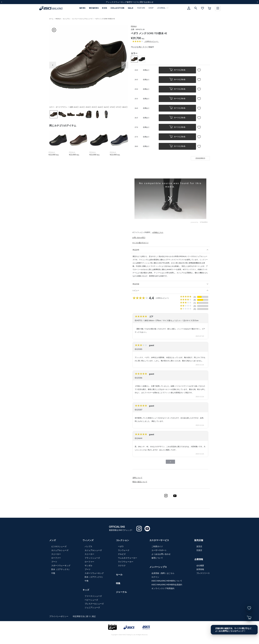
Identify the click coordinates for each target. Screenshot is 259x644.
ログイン (155, 577)
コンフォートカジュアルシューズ (82, 19)
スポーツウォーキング (61, 565)
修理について (157, 558)
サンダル (88, 565)
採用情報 (200, 569)
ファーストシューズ (93, 596)
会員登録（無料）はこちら (163, 573)
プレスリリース (203, 573)
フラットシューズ (92, 558)
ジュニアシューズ (92, 607)
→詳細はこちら (158, 232)
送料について (137, 478)
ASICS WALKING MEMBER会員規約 (167, 585)
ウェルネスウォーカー (128, 558)
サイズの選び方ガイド (140, 243)
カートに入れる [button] (177, 70)
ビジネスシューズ (59, 546)
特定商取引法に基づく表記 (84, 616)
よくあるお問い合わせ (161, 554)
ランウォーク (124, 550)
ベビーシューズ (91, 600)
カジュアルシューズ (60, 550)
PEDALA (58, 19)
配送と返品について (140, 482)
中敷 (53, 573)
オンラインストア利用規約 (163, 588)
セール (119, 574)
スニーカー (56, 554)
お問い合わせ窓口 (139, 238)
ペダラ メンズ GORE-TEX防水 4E (105, 19)
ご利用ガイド (157, 546)
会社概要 (200, 565)
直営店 (199, 546)
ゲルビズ (122, 554)
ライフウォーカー (126, 562)
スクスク (122, 565)
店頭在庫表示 (200, 158)
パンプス (88, 546)
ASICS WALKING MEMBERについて (167, 581)
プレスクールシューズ (94, 604)
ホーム (51, 19)
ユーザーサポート (159, 550)
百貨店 (199, 550)
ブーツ (54, 562)
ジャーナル (121, 592)
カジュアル (66, 19)
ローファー (56, 558)
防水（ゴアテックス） (61, 569)
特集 (118, 583)
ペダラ (121, 546)
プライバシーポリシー (59, 616)
